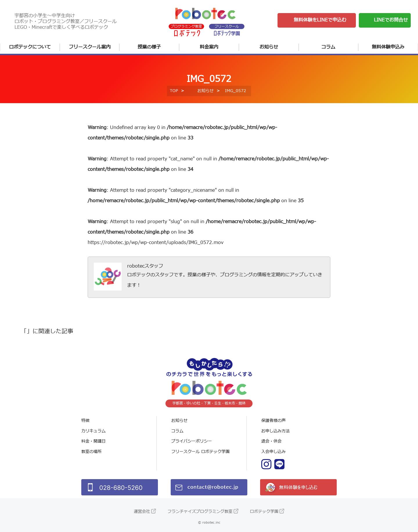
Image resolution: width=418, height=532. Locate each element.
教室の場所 (91, 452)
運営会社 (142, 512)
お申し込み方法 (275, 431)
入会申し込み (273, 452)
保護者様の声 (273, 421)
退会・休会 (271, 441)
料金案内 (209, 47)
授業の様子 (149, 47)
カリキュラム (93, 431)
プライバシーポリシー (192, 441)
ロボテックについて (30, 47)
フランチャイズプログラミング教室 (200, 512)
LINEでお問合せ (391, 20)
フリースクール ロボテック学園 (200, 452)
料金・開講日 (93, 441)
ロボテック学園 (264, 512)
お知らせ (269, 47)
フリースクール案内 (90, 47)
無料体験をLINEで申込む (320, 20)
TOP (174, 91)
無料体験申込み (388, 47)
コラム (328, 47)
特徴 (85, 421)
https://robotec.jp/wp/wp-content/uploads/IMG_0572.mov (156, 243)
